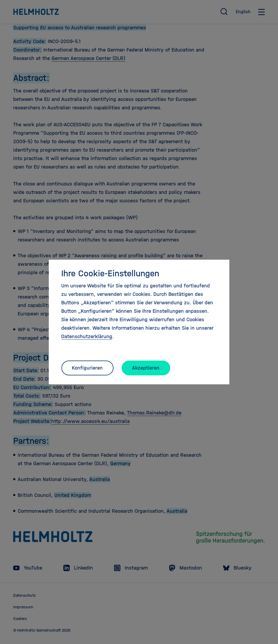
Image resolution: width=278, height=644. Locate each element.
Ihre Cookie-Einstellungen (110, 273)
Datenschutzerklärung (87, 336)
